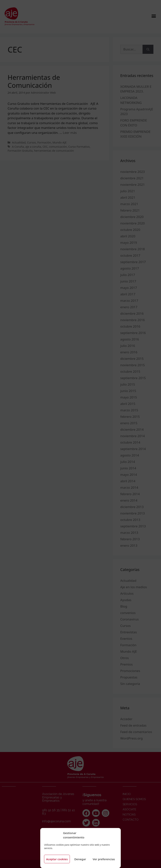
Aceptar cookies (57, 859)
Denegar (80, 859)
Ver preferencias (104, 859)
